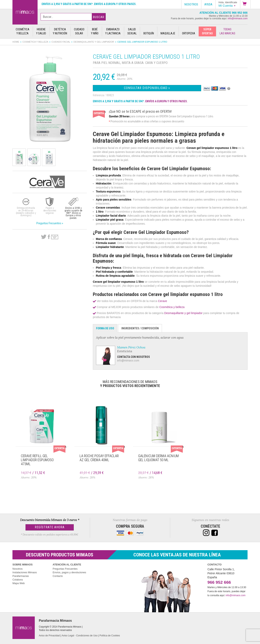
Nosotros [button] (191, 4)
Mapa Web (19, 583)
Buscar (99, 17)
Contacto (58, 576)
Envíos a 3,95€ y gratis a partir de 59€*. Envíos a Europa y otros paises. (89, 4)
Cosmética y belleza (35, 42)
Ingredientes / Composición (140, 328)
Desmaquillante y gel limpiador (94, 42)
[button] (245, 4)
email (55, 237)
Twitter (44, 237)
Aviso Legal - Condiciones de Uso (80, 636)
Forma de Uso (105, 328)
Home (16, 42)
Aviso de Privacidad (49, 636)
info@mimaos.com (238, 18)
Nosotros (17, 569)
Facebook (49, 237)
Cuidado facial (61, 42)
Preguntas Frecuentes (65, 569)
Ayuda (208, 4)
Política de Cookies (110, 636)
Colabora (18, 580)
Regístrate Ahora (50, 527)
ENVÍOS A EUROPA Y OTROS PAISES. (166, 101)
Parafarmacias (21, 576)
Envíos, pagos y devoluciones (69, 572)
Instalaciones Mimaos (25, 572)
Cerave (162, 301)
